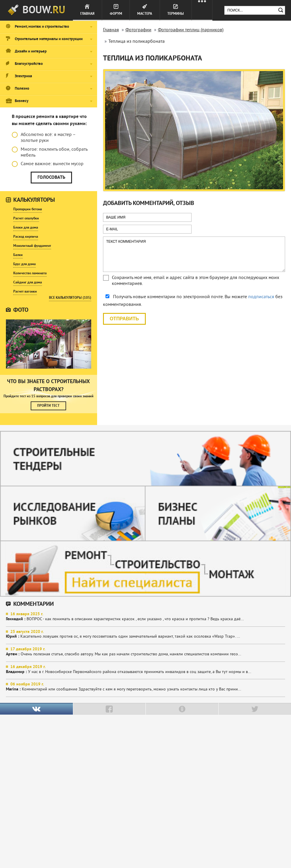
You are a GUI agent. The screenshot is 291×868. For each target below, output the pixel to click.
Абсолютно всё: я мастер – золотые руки (44, 138)
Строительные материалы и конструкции (49, 39)
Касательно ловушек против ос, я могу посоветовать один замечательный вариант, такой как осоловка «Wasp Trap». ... (145, 634)
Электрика (23, 76)
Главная (87, 14)
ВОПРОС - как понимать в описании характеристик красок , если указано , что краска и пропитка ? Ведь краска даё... (145, 617)
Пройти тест (48, 406)
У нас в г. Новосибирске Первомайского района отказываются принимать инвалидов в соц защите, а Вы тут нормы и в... (145, 670)
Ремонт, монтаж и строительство (42, 27)
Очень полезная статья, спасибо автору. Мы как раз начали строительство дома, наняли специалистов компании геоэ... (145, 652)
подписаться (261, 297)
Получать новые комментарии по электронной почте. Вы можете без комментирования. (193, 301)
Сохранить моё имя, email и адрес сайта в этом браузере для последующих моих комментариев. (196, 281)
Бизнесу (22, 101)
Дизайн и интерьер (31, 52)
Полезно (22, 89)
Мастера (145, 14)
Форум (116, 14)
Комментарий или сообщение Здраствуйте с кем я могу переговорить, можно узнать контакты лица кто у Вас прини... (145, 687)
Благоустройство (29, 64)
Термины (176, 14)
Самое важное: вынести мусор (48, 164)
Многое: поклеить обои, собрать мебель (50, 152)
